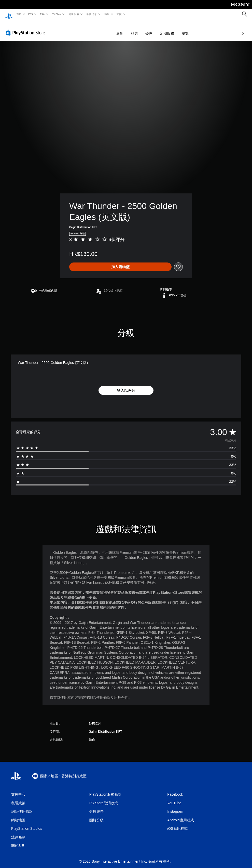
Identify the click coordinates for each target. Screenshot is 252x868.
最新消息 (92, 14)
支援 (119, 14)
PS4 (42, 14)
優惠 (122, 29)
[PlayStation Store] (26, 28)
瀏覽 (158, 29)
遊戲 (19, 14)
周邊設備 (74, 14)
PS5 (31, 14)
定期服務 (140, 29)
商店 (107, 14)
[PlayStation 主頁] (9, 14)
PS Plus (56, 14)
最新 (93, 29)
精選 (107, 29)
